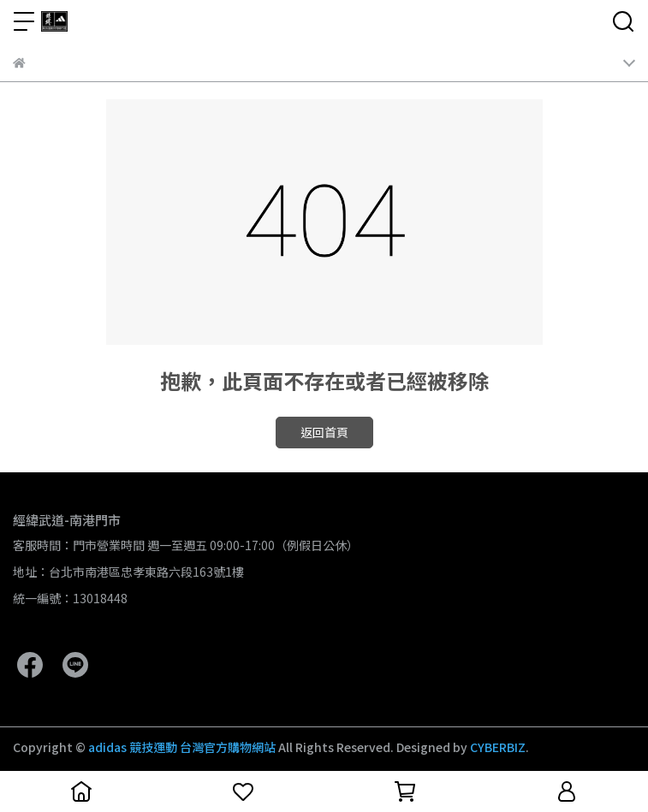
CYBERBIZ (498, 747)
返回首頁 (324, 432)
